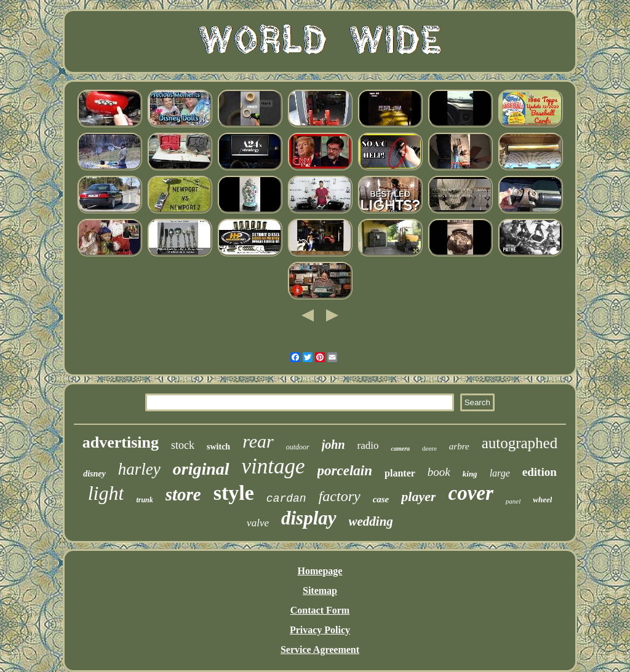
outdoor (298, 447)
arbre (459, 446)
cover (470, 493)
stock (183, 445)
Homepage (320, 571)
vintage (273, 466)
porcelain (345, 471)
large (500, 473)
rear (258, 441)
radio (368, 445)
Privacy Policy (320, 630)
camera (400, 449)
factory (340, 496)
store (183, 494)
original (201, 469)
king (470, 474)
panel (513, 501)
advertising (121, 442)
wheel (542, 500)
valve (258, 523)
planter (400, 473)
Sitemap (320, 591)
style (234, 493)
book (439, 472)
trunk (144, 500)
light (106, 493)
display (309, 518)
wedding (371, 521)
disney (94, 474)
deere (429, 448)
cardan (286, 499)
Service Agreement (320, 650)
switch (218, 447)
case (381, 499)
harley (139, 469)
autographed (520, 443)
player (418, 496)
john (333, 445)
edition (540, 472)
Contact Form (320, 610)
